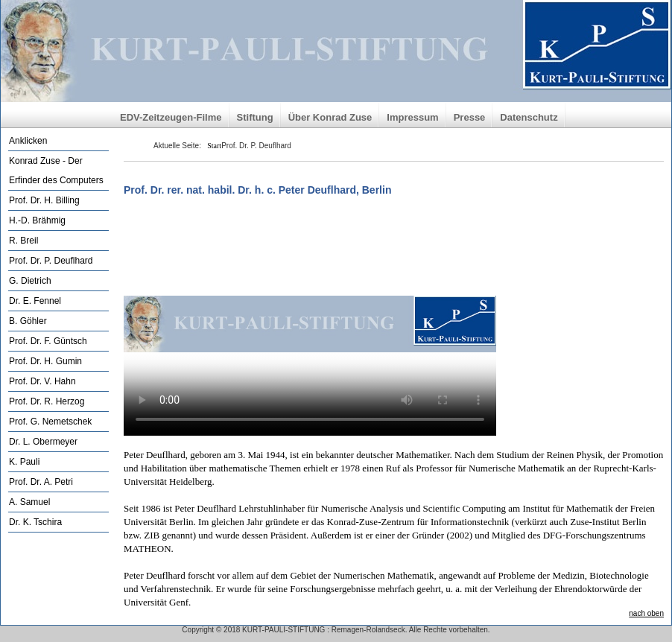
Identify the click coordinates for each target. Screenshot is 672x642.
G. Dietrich (30, 281)
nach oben (646, 613)
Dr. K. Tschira (35, 522)
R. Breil (23, 241)
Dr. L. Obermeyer (43, 442)
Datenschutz (529, 117)
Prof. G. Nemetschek (50, 422)
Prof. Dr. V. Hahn (42, 381)
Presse (470, 117)
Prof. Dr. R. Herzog (47, 401)
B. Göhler (28, 321)
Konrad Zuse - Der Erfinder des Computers (56, 171)
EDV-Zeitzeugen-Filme (171, 117)
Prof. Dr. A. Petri (41, 482)
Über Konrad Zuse (330, 117)
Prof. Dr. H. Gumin (45, 361)
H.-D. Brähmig (37, 220)
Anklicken (28, 141)
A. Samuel (29, 502)
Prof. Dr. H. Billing (44, 200)
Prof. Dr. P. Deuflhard (51, 261)
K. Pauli (24, 462)
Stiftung (255, 117)
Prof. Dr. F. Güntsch (48, 341)
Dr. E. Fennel (35, 301)
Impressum (412, 117)
